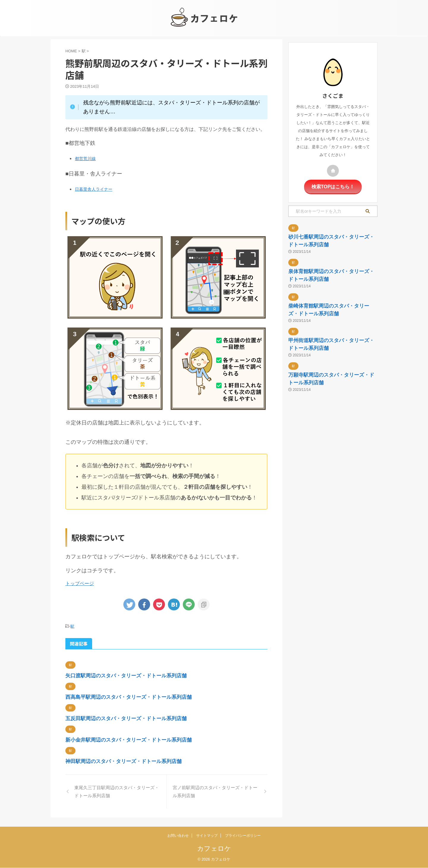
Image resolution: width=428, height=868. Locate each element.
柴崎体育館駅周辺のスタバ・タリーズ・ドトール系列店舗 (330, 353)
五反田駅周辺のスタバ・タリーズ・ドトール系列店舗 (156, 719)
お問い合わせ (178, 836)
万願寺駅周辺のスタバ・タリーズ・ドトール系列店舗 (330, 457)
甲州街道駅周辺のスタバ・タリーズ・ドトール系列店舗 (330, 405)
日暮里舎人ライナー (96, 189)
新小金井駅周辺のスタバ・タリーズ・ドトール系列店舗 (160, 742)
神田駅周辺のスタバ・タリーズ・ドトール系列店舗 (152, 764)
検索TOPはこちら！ (333, 186)
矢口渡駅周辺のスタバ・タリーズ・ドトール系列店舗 (156, 675)
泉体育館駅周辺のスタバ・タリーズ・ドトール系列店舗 (330, 301)
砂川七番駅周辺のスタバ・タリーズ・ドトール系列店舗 (330, 248)
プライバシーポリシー (243, 836)
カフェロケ (214, 849)
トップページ (80, 583)
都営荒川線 (87, 158)
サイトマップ (207, 836)
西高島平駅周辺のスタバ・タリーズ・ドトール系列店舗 (160, 697)
